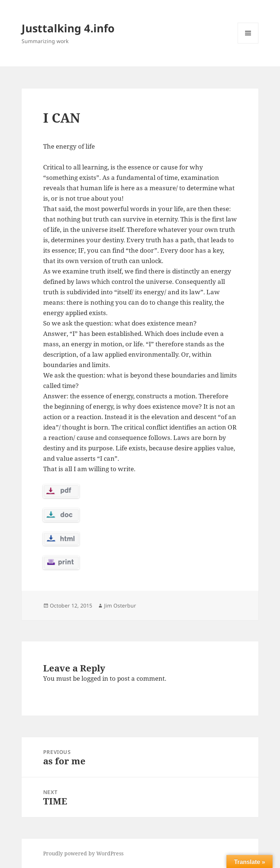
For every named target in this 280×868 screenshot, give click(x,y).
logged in (95, 678)
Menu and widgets (248, 43)
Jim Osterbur (120, 605)
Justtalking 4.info (68, 28)
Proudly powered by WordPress (83, 853)
